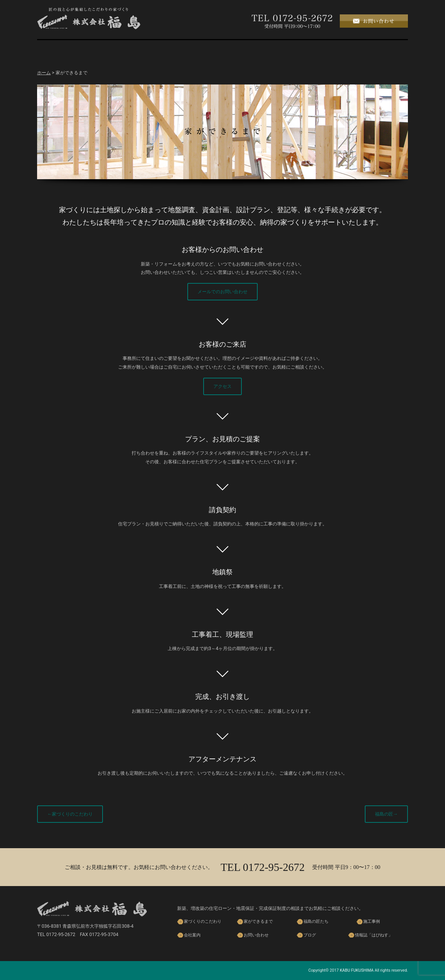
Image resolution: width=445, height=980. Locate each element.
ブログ (381, 51)
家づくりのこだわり (117, 51)
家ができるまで (170, 51)
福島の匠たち (222, 51)
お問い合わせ (256, 935)
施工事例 (275, 51)
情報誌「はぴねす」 (374, 935)
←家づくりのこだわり (70, 814)
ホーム (64, 51)
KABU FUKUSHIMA (357, 970)
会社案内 (328, 51)
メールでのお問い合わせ (222, 291)
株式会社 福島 (89, 18)
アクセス (222, 386)
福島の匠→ (386, 814)
